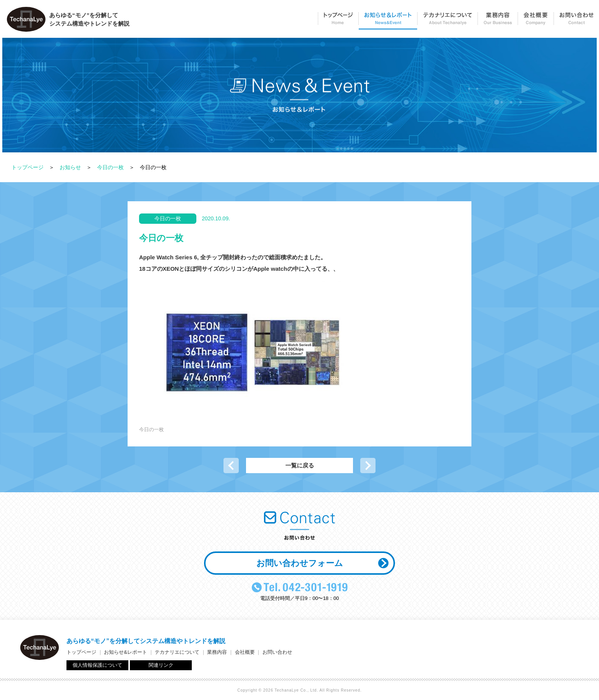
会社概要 (536, 21)
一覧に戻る (300, 465)
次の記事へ (368, 466)
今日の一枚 (110, 167)
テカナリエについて (447, 21)
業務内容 (498, 21)
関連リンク (161, 665)
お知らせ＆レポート (388, 21)
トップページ (338, 21)
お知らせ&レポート (125, 652)
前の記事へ (231, 466)
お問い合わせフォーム (300, 563)
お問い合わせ (576, 21)
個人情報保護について (97, 665)
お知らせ (70, 167)
